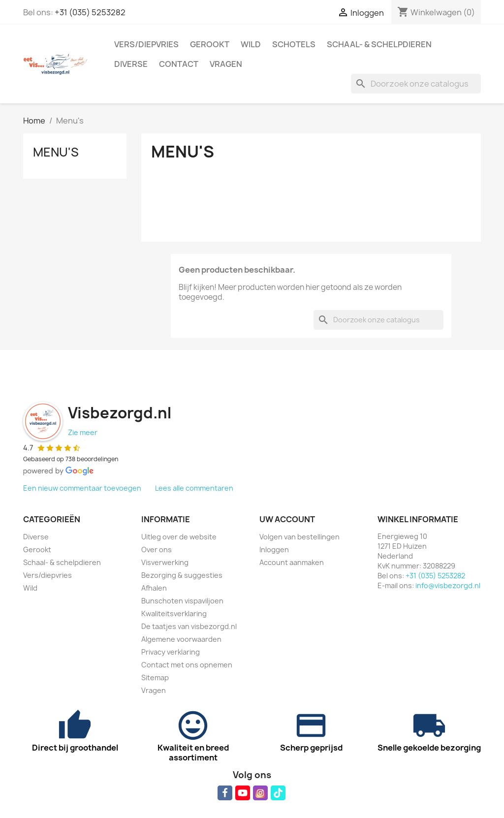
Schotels (294, 44)
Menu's (56, 152)
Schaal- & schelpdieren (379, 44)
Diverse (131, 64)
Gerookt (210, 44)
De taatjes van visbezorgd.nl (189, 626)
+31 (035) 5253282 (90, 12)
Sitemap (155, 677)
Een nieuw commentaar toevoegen (82, 488)
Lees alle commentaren (194, 488)
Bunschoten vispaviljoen (182, 601)
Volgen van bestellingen (299, 537)
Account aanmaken (292, 562)
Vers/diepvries (146, 44)
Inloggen (274, 550)
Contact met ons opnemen (187, 665)
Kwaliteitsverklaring (174, 613)
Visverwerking (165, 562)
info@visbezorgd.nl (448, 585)
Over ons (157, 550)
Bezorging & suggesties (182, 575)
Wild (251, 44)
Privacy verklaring (171, 652)
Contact (179, 64)
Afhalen (154, 588)
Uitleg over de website (179, 537)
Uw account (287, 519)
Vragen (226, 64)
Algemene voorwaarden (181, 639)
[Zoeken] (416, 84)
